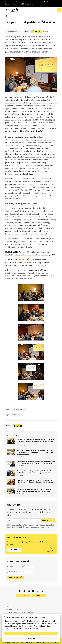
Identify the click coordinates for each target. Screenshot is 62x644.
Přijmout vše (31, 634)
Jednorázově (12, 572)
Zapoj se (23, 595)
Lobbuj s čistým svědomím (30, 131)
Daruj (39, 595)
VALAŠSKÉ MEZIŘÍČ (20, 260)
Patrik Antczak (29, 612)
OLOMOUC (16, 252)
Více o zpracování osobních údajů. (40, 527)
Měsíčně (10, 566)
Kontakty (8, 606)
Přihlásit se (48, 520)
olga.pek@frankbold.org (39, 270)
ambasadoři (16, 415)
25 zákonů (44, 2)
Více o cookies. (33, 628)
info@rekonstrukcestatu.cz (13, 609)
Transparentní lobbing (13, 31)
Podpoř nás (14, 550)
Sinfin (16, 612)
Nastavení (31, 638)
